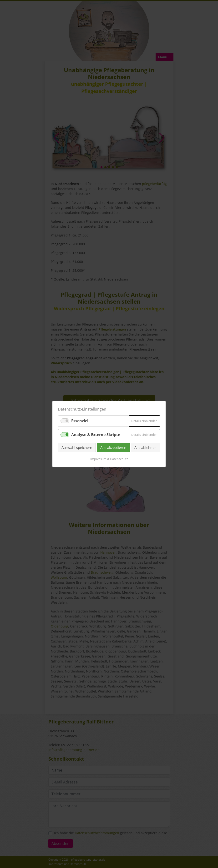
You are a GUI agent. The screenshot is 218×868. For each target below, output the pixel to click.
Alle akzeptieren (113, 447)
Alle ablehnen (145, 447)
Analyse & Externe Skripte (96, 434)
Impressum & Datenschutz (109, 459)
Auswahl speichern (77, 447)
